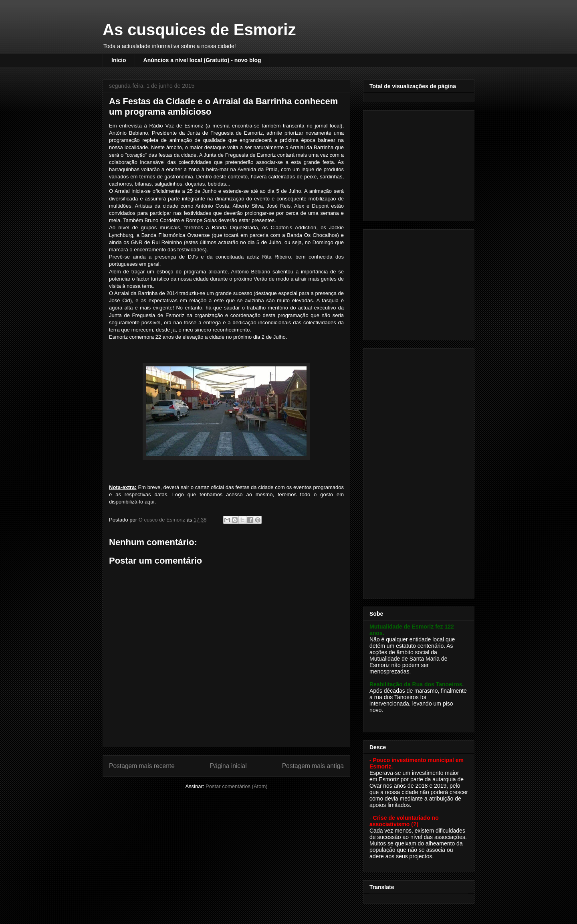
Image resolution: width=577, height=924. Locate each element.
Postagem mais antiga (313, 766)
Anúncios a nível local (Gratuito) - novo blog (202, 60)
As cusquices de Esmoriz (199, 30)
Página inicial (228, 766)
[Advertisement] (420, 164)
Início (119, 60)
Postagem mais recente (142, 766)
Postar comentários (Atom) (237, 786)
